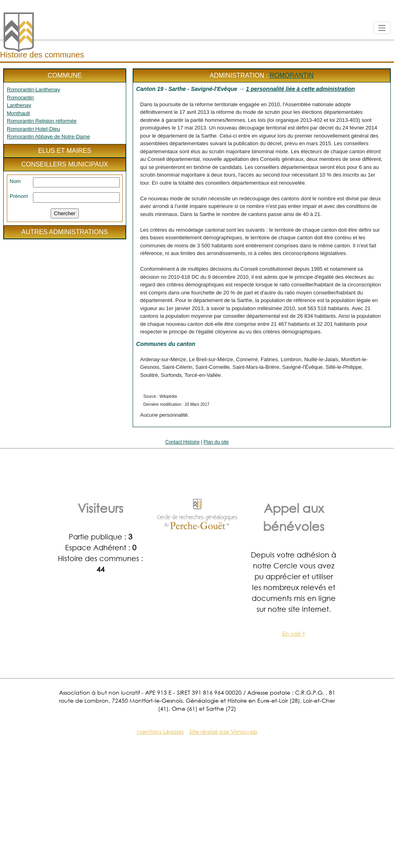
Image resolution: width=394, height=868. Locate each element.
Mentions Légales (160, 731)
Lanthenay (19, 105)
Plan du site (216, 442)
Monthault (18, 113)
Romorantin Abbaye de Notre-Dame (48, 137)
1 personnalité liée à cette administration (301, 89)
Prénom (19, 196)
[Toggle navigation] (382, 28)
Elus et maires (65, 151)
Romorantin (20, 98)
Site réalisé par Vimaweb (224, 731)
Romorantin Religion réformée (42, 121)
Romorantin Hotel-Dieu (33, 129)
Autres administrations (65, 232)
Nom (15, 181)
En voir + (294, 633)
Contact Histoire (182, 442)
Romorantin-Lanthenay (33, 89)
